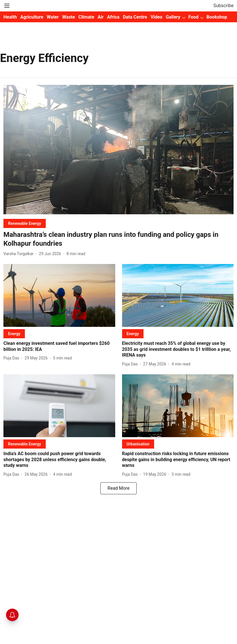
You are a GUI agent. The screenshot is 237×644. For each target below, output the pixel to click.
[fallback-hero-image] (118, 150)
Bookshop (217, 17)
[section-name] (25, 223)
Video (157, 17)
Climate (86, 17)
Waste (69, 17)
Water (53, 17)
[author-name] (20, 254)
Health (10, 17)
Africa (113, 17)
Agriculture (32, 17)
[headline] (118, 239)
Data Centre (135, 17)
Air (101, 17)
